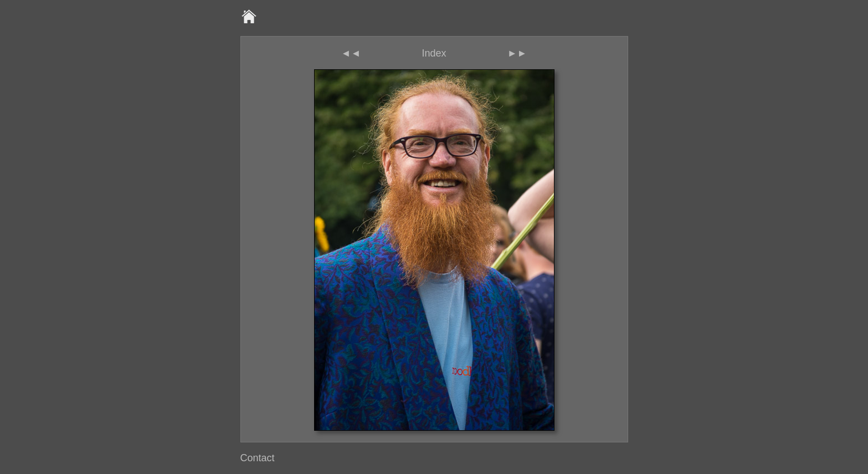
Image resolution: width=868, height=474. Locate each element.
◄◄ (351, 53)
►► (517, 53)
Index (434, 53)
